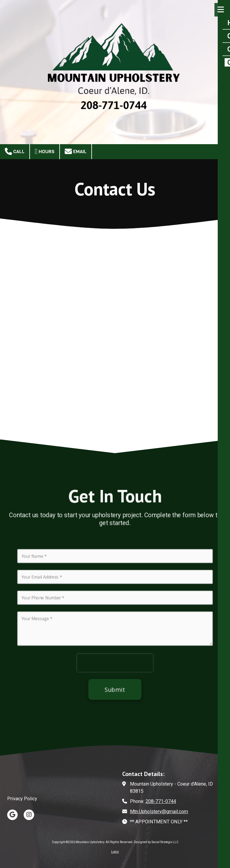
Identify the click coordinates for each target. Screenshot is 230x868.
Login (115, 852)
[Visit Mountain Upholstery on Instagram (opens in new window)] (29, 815)
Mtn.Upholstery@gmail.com (159, 812)
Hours (45, 151)
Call (15, 151)
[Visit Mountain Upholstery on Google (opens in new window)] (12, 815)
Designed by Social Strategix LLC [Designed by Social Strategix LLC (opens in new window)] (156, 842)
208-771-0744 (161, 801)
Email (76, 151)
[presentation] (115, 669)
